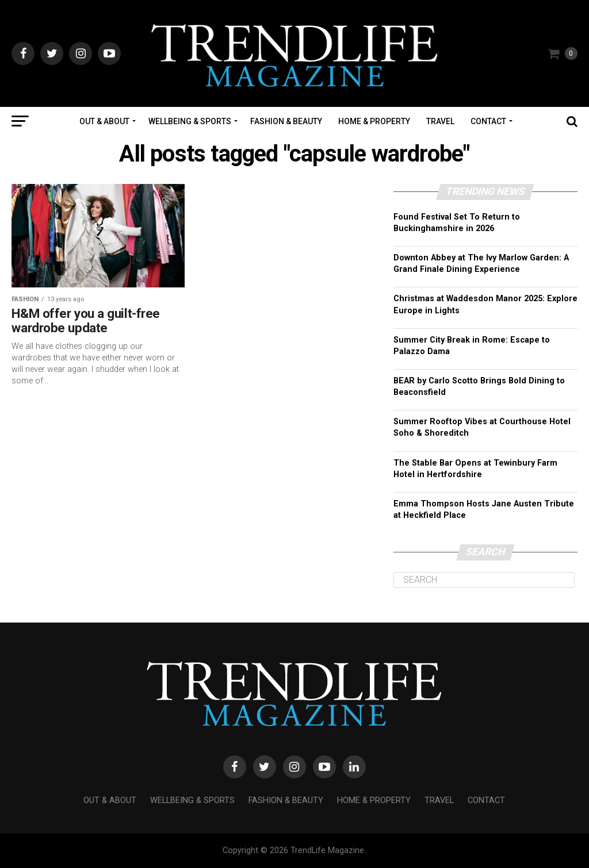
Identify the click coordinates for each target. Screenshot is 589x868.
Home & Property (374, 121)
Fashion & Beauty (286, 121)
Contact (488, 121)
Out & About (104, 121)
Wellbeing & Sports (190, 121)
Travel (440, 121)
